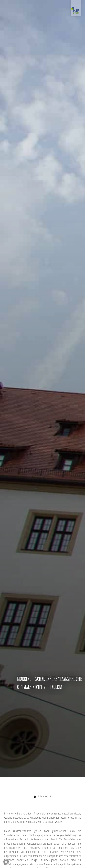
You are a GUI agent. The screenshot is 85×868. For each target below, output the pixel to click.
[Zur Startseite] (76, 8)
